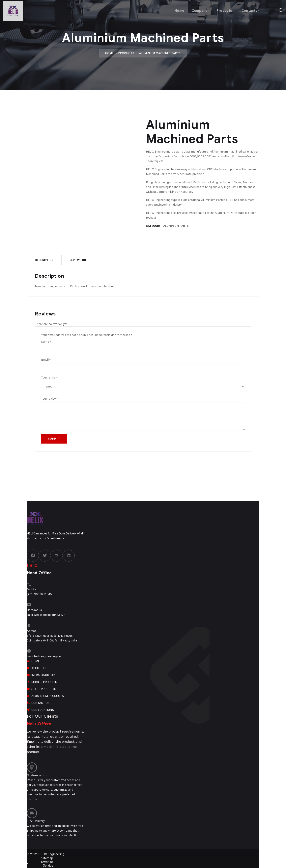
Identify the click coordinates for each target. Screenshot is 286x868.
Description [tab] (44, 260)
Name (46, 342)
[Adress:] (29, 624)
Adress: (32, 629)
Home (177, 10)
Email (46, 360)
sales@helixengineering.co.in (46, 613)
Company (198, 10)
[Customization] (31, 764)
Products (224, 10)
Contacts (249, 10)
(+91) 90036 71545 (39, 593)
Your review (50, 398)
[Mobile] (29, 584)
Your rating (49, 377)
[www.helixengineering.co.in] (29, 649)
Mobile (32, 589)
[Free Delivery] (31, 808)
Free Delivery (36, 815)
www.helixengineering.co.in (46, 654)
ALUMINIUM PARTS (176, 226)
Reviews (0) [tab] (78, 260)
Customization (37, 771)
